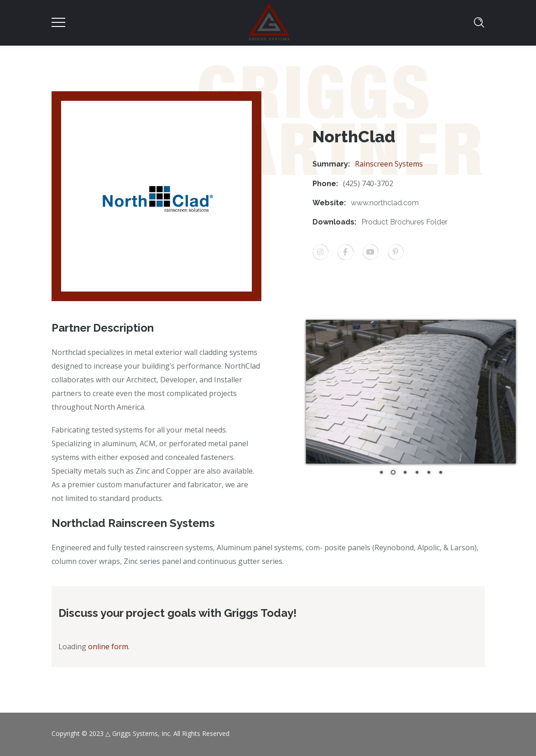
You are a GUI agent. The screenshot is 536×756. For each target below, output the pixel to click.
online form (108, 647)
